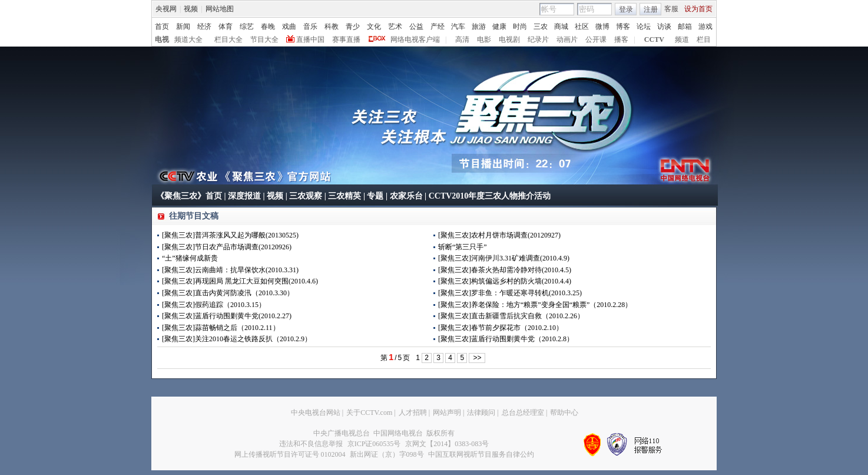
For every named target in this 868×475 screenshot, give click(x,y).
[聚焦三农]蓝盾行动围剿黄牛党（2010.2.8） (506, 339)
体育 (226, 27)
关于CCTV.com (369, 413)
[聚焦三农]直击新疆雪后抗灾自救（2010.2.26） (511, 316)
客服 (671, 9)
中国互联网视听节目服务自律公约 (481, 454)
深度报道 (244, 196)
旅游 (479, 27)
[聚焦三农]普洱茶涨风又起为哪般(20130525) (230, 235)
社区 (582, 27)
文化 (374, 27)
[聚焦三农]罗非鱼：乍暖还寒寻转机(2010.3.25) (510, 293)
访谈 (664, 27)
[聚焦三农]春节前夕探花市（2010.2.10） (501, 328)
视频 (191, 9)
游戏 (705, 27)
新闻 (183, 27)
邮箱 (685, 27)
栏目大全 (228, 39)
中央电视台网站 (316, 413)
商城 (561, 27)
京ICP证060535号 (374, 444)
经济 (204, 27)
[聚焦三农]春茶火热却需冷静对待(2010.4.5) (505, 270)
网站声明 (447, 413)
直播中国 (310, 39)
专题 (375, 196)
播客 (621, 39)
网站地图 (220, 9)
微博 (602, 27)
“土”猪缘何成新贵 (190, 258)
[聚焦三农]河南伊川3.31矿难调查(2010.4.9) (504, 258)
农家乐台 (406, 196)
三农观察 (306, 196)
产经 (438, 27)
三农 (541, 27)
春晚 (268, 27)
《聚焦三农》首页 (189, 196)
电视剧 (509, 39)
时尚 (520, 27)
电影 (484, 39)
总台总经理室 (523, 413)
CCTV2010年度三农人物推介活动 (490, 196)
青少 (353, 27)
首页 (162, 27)
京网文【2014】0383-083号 (447, 444)
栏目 (704, 39)
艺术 (395, 27)
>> (477, 358)
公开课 (596, 39)
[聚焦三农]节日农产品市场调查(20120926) (227, 247)
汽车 (458, 27)
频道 (682, 39)
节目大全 (264, 39)
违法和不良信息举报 (311, 444)
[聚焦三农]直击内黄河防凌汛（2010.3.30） (228, 293)
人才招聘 (413, 413)
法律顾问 (481, 413)
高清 (462, 39)
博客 (623, 27)
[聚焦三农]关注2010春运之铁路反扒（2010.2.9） (237, 339)
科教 (332, 27)
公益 (416, 27)
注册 (651, 9)
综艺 (247, 27)
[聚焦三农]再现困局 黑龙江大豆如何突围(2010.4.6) (240, 281)
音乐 (310, 27)
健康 (499, 27)
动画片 (567, 39)
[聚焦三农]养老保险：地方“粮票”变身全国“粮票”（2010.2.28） (535, 305)
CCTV (654, 39)
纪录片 (538, 39)
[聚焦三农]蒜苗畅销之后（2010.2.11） (221, 328)
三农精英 (344, 196)
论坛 (644, 27)
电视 (162, 39)
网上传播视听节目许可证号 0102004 (290, 454)
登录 (626, 9)
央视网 (166, 9)
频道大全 (188, 39)
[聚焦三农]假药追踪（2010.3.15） (214, 305)
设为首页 (698, 9)
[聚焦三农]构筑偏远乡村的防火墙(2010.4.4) (505, 281)
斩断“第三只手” (463, 247)
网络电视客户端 (415, 39)
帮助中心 (564, 413)
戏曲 (289, 27)
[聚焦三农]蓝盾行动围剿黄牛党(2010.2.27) (227, 316)
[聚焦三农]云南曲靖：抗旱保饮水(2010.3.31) (230, 270)
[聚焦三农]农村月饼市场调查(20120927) (499, 235)
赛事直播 (346, 39)
